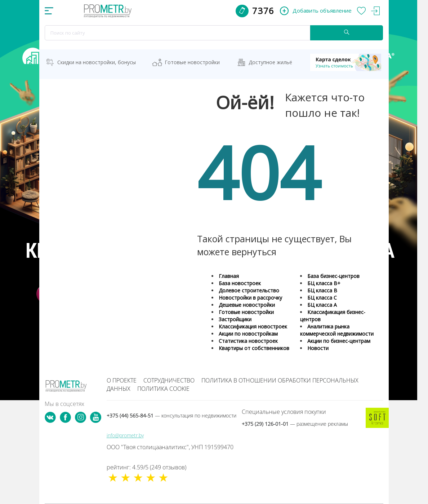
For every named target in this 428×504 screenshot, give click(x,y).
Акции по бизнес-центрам (339, 341)
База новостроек (240, 283)
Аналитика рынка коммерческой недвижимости (337, 330)
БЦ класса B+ (324, 283)
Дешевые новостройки (247, 305)
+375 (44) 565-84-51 (171, 415)
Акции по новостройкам (248, 334)
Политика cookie (163, 389)
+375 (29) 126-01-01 (295, 424)
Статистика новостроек (248, 341)
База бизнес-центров (333, 276)
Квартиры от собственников (254, 348)
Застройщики (235, 319)
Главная (229, 276)
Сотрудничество (169, 380)
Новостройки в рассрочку (250, 298)
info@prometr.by (125, 435)
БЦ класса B (322, 290)
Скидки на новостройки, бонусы (97, 62)
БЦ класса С (322, 298)
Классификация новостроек (253, 326)
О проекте (122, 380)
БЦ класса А (322, 305)
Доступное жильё (270, 62)
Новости (318, 348)
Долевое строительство (249, 290)
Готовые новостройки (192, 62)
